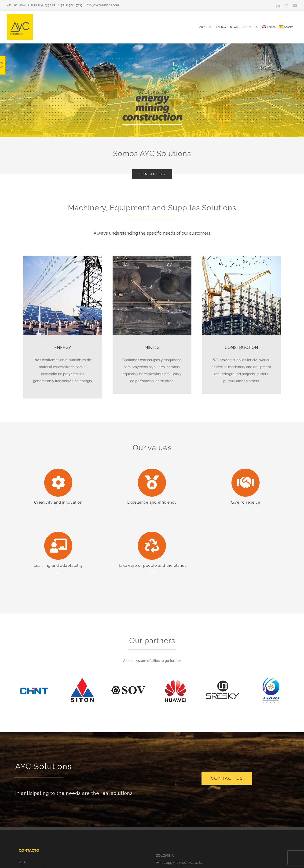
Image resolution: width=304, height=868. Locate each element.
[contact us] (227, 778)
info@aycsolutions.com (102, 5)
